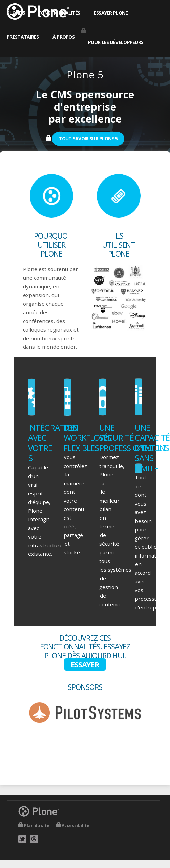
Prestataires (23, 37)
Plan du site (37, 825)
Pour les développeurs (116, 42)
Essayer (85, 664)
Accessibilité (76, 825)
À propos (63, 37)
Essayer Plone (111, 13)
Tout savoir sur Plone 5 (88, 139)
